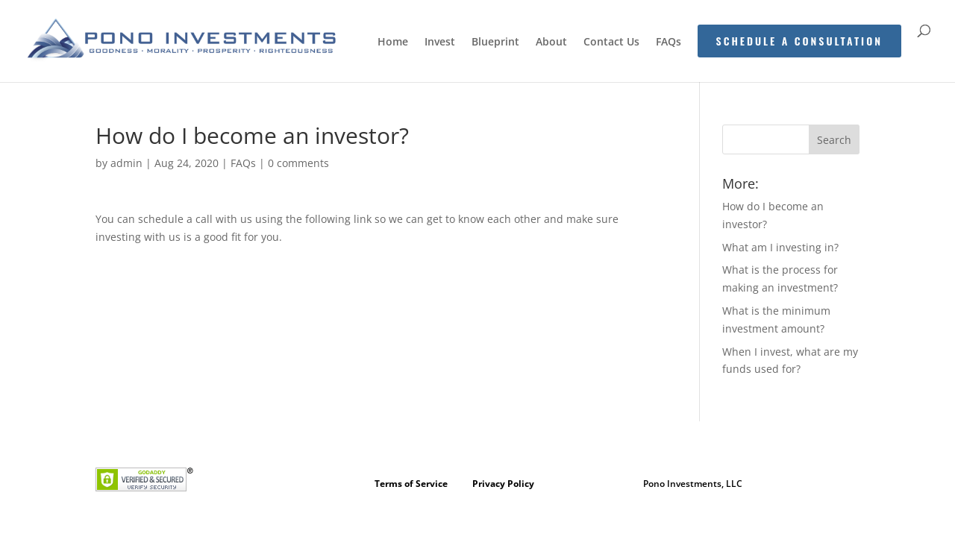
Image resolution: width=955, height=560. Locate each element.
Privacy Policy (503, 484)
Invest (440, 43)
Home (393, 43)
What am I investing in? (780, 247)
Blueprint (495, 43)
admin (126, 163)
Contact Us (611, 43)
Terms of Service (411, 484)
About (551, 43)
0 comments (298, 163)
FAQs (668, 43)
